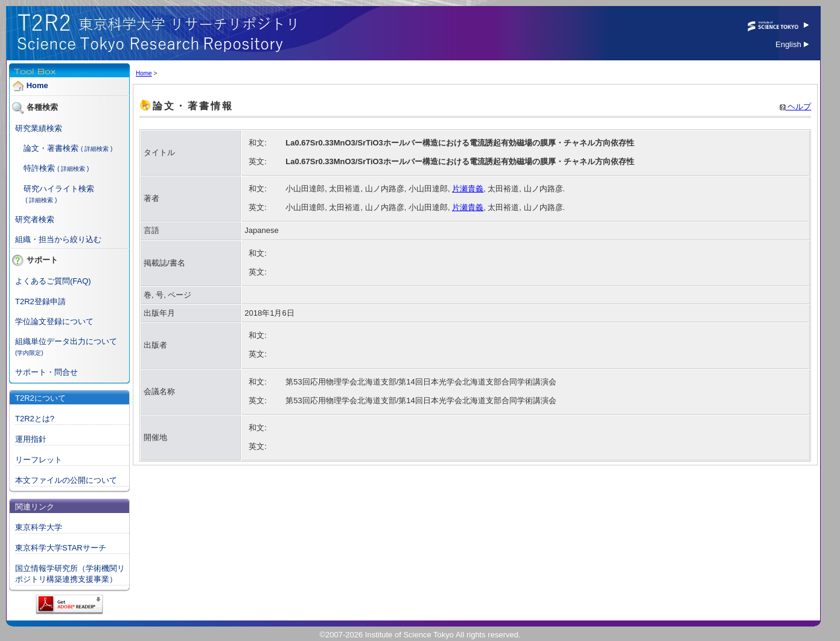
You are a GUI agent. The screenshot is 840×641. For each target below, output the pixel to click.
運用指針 (31, 439)
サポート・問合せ (46, 372)
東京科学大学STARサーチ (61, 548)
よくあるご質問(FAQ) (53, 281)
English (792, 44)
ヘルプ (796, 107)
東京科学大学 (39, 527)
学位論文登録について (54, 321)
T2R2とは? (35, 419)
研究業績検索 (39, 128)
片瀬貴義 (468, 189)
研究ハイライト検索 (59, 189)
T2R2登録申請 (40, 301)
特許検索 (39, 168)
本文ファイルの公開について (66, 480)
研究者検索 (35, 219)
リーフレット (39, 460)
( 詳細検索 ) (97, 149)
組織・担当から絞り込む (58, 239)
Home (37, 85)
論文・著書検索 (51, 148)
